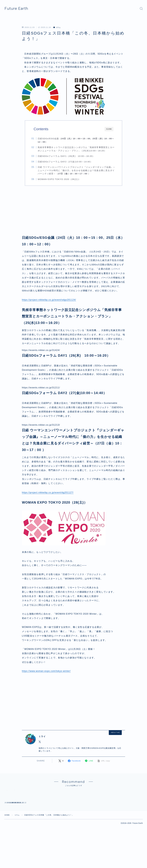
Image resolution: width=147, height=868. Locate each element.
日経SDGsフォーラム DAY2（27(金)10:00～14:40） (67, 162)
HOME (7, 861)
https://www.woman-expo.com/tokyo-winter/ (47, 671)
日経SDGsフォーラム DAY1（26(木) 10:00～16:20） (68, 156)
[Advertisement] (73, 214)
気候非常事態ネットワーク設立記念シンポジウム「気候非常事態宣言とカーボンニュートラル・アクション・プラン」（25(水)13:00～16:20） (77, 149)
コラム (57, 27)
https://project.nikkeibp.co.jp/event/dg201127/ (48, 493)
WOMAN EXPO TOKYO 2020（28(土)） (61, 179)
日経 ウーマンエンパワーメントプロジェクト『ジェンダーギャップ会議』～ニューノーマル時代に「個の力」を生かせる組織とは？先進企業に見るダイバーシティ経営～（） (76, 170)
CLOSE (109, 129)
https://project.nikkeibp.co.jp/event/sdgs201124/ (49, 300)
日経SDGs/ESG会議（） (76, 140)
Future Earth (19, 8)
